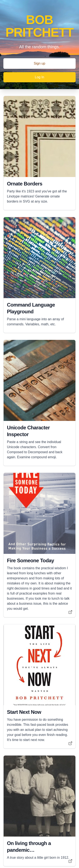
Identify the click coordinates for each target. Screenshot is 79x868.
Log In (39, 77)
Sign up (39, 63)
